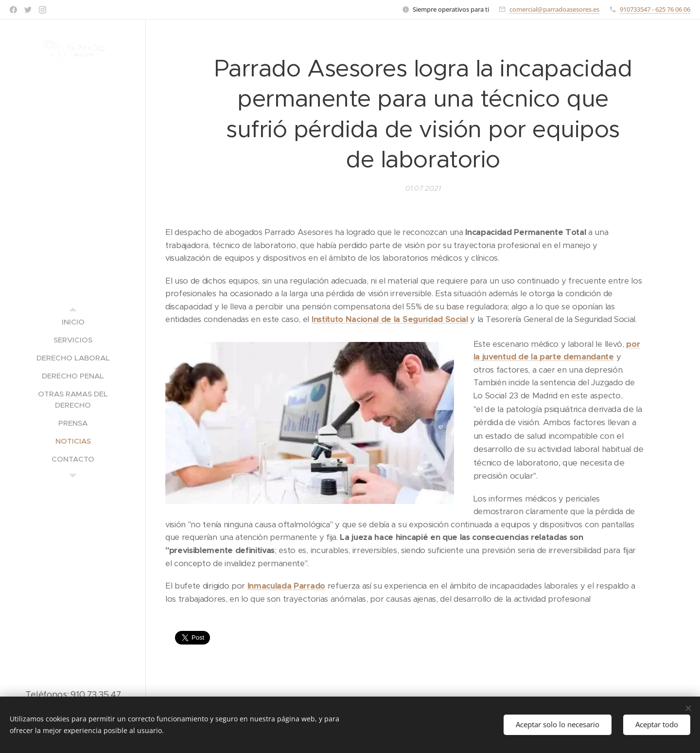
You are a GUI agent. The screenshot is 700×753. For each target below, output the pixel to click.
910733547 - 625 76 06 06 (655, 9)
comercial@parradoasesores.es (554, 9)
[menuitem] (73, 322)
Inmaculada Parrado (286, 586)
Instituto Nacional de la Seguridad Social (390, 319)
